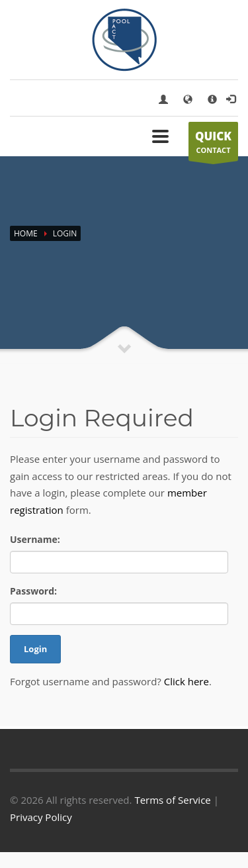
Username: (35, 539)
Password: (33, 591)
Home (26, 233)
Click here (186, 681)
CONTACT (213, 145)
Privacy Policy (41, 817)
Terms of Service (172, 800)
